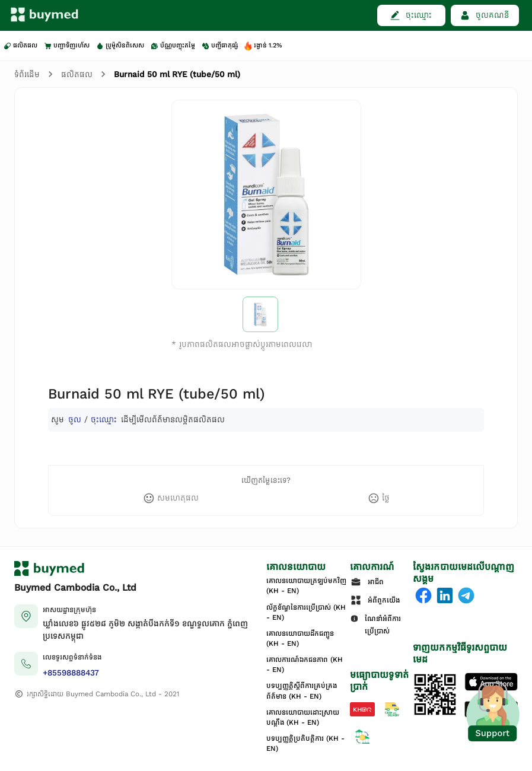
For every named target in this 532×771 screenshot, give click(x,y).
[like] (171, 498)
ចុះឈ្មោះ (104, 420)
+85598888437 (71, 673)
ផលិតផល (77, 74)
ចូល (75, 420)
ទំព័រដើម (27, 74)
